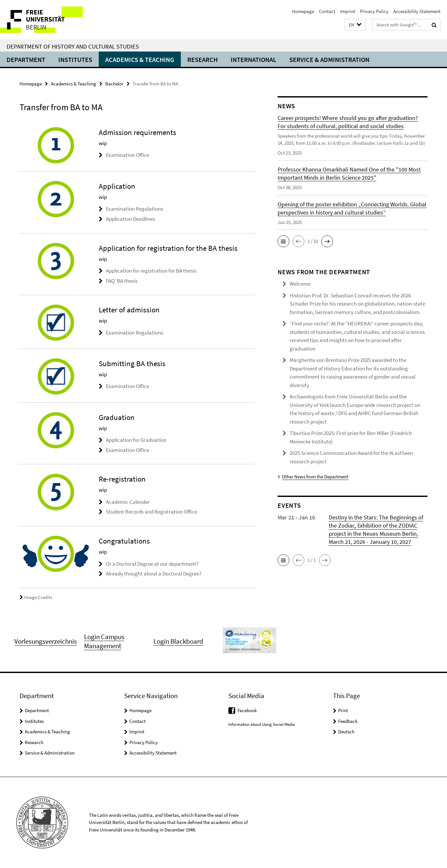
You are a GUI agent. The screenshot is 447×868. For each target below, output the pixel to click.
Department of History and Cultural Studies (73, 46)
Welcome (300, 284)
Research (202, 60)
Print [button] (343, 710)
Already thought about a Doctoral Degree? (154, 574)
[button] (355, 25)
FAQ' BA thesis (122, 281)
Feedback (348, 721)
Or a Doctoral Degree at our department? (152, 564)
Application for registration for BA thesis (151, 271)
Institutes (75, 60)
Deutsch (346, 732)
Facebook (247, 710)
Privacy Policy (374, 11)
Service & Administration (329, 60)
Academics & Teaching (140, 60)
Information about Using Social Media (262, 724)
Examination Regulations (135, 209)
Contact (327, 11)
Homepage (303, 11)
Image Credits (36, 597)
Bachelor (114, 84)
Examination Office (128, 155)
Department (26, 60)
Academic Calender (128, 502)
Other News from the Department (313, 477)
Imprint (348, 11)
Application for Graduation (136, 440)
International (253, 60)
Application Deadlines (130, 219)
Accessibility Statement (417, 11)
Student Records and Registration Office (151, 512)
